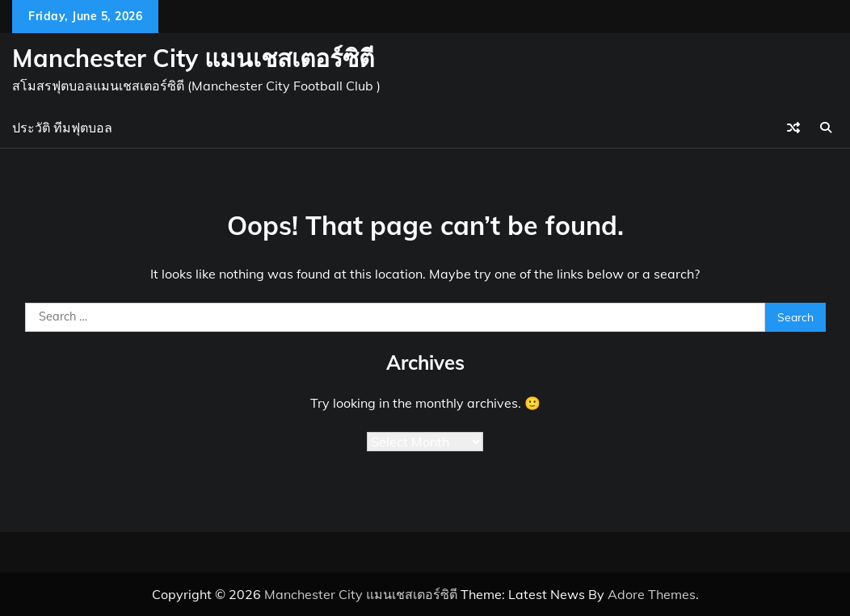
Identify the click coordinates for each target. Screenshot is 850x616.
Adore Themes (652, 594)
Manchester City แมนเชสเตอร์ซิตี (193, 58)
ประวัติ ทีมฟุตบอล (62, 128)
